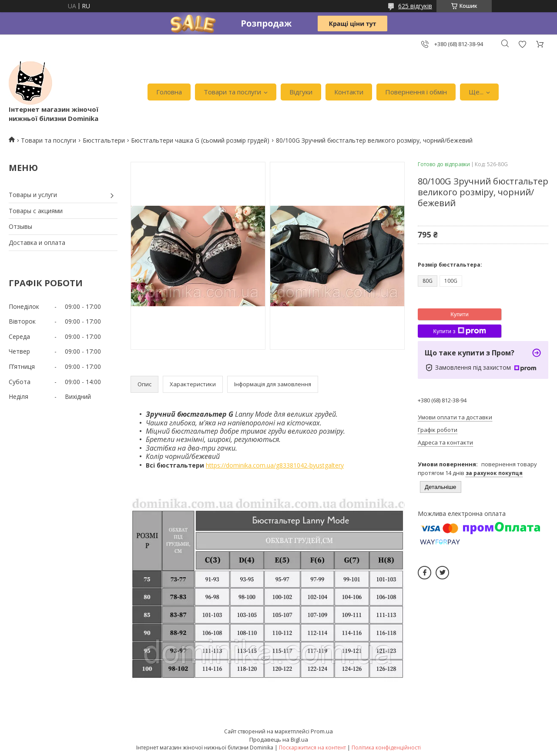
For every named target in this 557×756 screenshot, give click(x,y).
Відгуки (301, 92)
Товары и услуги (33, 195)
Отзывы (20, 226)
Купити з (459, 331)
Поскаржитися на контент (312, 748)
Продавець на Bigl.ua (279, 739)
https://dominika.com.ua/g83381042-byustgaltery (275, 465)
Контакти (349, 92)
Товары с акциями (36, 211)
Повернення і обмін (416, 92)
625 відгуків (415, 6)
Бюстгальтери (104, 140)
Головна (169, 92)
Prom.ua (322, 731)
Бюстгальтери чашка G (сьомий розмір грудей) (200, 140)
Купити (460, 314)
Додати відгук (522, 44)
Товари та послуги (232, 92)
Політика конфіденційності (386, 748)
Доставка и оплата (37, 243)
